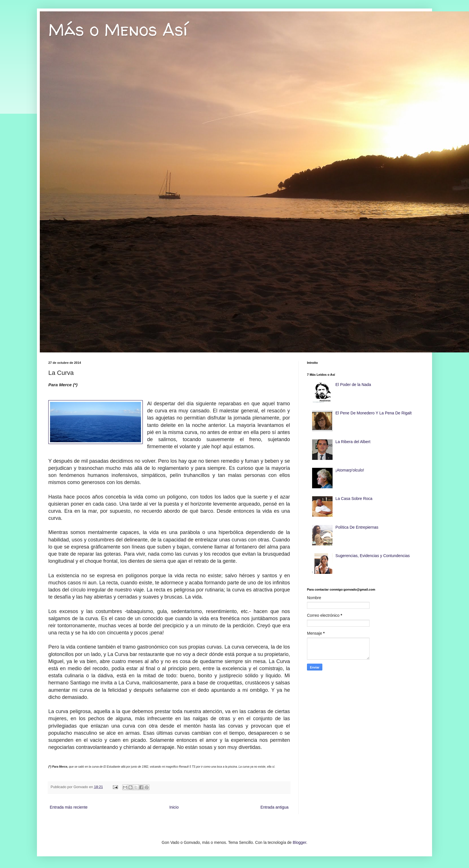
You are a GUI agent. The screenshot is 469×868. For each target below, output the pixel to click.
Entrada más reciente (69, 807)
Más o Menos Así (118, 30)
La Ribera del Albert (353, 442)
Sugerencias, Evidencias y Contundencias (373, 556)
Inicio (174, 807)
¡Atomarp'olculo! (350, 470)
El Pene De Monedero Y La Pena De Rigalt (373, 413)
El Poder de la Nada (353, 385)
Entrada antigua (274, 807)
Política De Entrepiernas (357, 527)
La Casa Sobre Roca (354, 499)
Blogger (299, 842)
